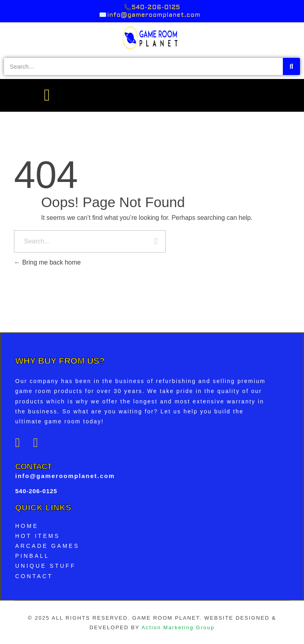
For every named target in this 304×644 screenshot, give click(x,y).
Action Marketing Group (178, 627)
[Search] (291, 66)
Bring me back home (47, 262)
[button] (47, 95)
